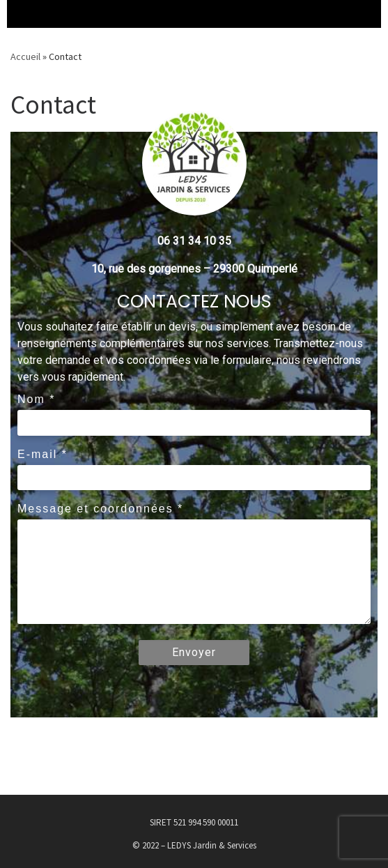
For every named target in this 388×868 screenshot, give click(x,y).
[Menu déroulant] (21, 14)
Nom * (36, 399)
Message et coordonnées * (100, 509)
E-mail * (42, 454)
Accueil (25, 56)
